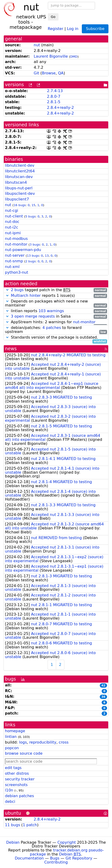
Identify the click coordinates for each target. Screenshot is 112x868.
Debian (13, 842)
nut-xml (12, 267)
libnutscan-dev (19, 177)
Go (53, 17)
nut (37, 45)
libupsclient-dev (20, 194)
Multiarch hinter (26, 296)
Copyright (66, 842)
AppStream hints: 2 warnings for (56, 322)
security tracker (20, 779)
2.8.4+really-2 (60, 108)
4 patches (52, 328)
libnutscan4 (16, 182)
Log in (73, 28)
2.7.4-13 (55, 91)
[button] (7, 290)
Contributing (56, 862)
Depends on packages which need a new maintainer (56, 303)
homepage (15, 731)
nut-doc (12, 222)
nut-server (15, 255)
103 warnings (51, 311)
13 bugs (33, 256)
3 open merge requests (33, 316)
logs (23, 742)
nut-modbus (16, 239)
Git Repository (79, 858)
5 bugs (30, 216)
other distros (17, 773)
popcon (12, 748)
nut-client (14, 216)
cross (64, 742)
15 (33, 205)
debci (10, 802)
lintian (11, 737)
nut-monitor (16, 244)
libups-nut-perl (19, 188)
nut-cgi (12, 211)
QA (61, 73)
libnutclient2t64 (20, 171)
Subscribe (95, 29)
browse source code (24, 753)
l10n (9, 790)
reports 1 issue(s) (56, 296)
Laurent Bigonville (51, 56)
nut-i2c (12, 227)
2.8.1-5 (54, 102)
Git (36, 73)
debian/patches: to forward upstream (56, 330)
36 (103, 697)
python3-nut (17, 272)
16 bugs (20, 205)
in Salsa (56, 317)
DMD (74, 57)
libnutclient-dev (20, 165)
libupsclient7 (17, 199)
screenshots (16, 785)
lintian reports (56, 311)
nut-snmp (14, 261)
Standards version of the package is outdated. (56, 338)
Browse (49, 73)
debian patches (19, 796)
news (11, 349)
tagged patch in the (56, 290)
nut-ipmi (13, 233)
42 (103, 685)
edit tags (13, 768)
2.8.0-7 (54, 96)
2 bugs (31, 261)
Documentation (29, 858)
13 (47, 256)
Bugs (55, 858)
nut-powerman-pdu (23, 250)
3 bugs (35, 245)
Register (56, 28)
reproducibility (43, 742)
